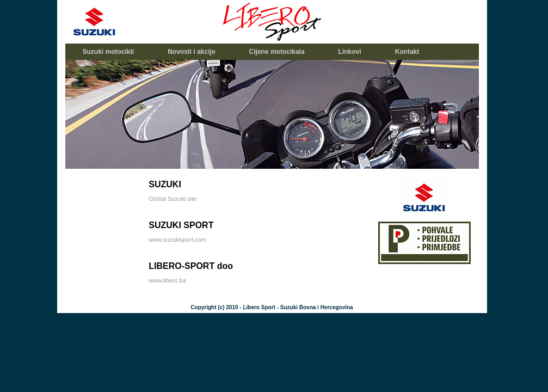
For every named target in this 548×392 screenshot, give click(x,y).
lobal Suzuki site (175, 199)
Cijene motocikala (277, 52)
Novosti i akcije (191, 52)
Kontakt (407, 52)
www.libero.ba (167, 280)
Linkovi (350, 52)
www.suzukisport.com (177, 240)
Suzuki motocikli (109, 52)
